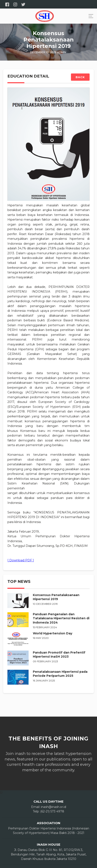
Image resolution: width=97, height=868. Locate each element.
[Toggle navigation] (90, 16)
